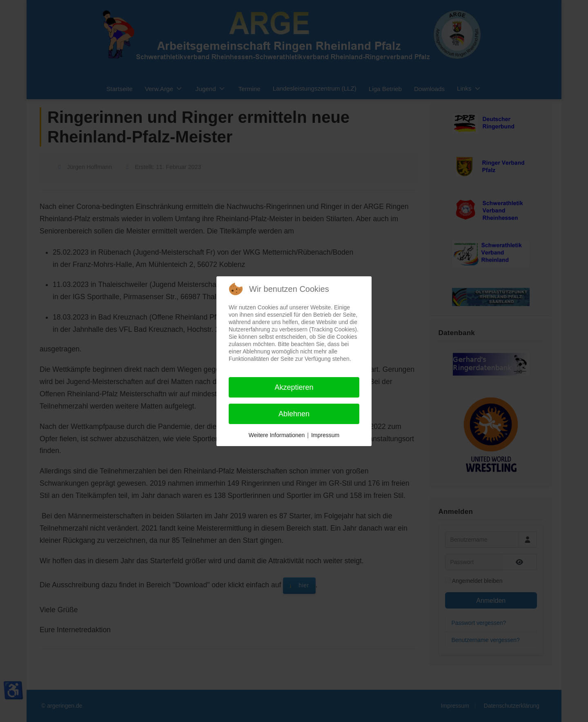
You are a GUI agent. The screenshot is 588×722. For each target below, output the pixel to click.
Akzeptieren (294, 387)
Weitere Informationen (277, 435)
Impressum (325, 435)
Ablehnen (294, 414)
